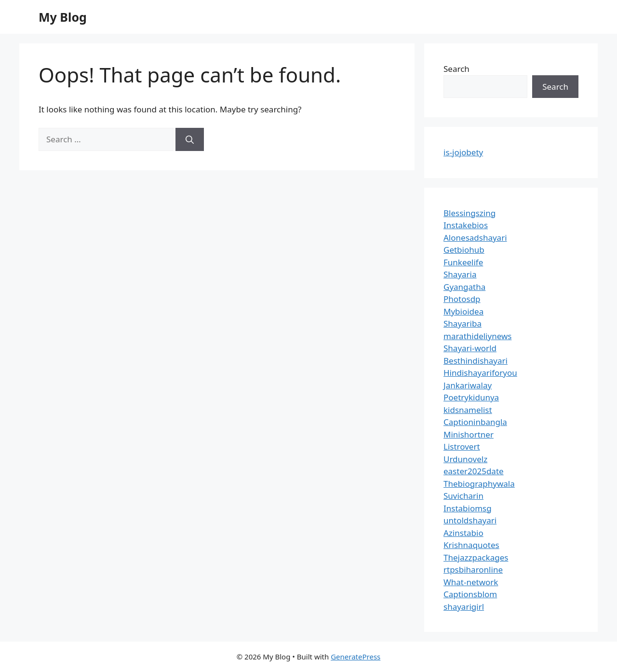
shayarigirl (464, 607)
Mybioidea (463, 311)
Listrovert (462, 446)
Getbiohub (464, 250)
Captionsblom (470, 594)
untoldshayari (470, 520)
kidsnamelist (468, 410)
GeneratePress (355, 657)
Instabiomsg (468, 508)
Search (456, 69)
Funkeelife (463, 262)
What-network (471, 582)
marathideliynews (477, 336)
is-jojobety (463, 152)
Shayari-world (470, 348)
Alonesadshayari (475, 238)
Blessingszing (469, 213)
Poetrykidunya (471, 397)
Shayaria (460, 274)
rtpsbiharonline (473, 569)
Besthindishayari (476, 361)
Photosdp (462, 299)
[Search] (190, 139)
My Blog (63, 17)
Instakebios (466, 225)
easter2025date (474, 471)
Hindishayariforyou (480, 373)
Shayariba (463, 323)
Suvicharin (463, 496)
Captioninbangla (475, 422)
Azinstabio (463, 533)
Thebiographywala (479, 484)
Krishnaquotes (471, 545)
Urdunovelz (465, 459)
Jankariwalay (468, 385)
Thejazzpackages (476, 557)
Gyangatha (464, 287)
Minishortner (469, 434)
